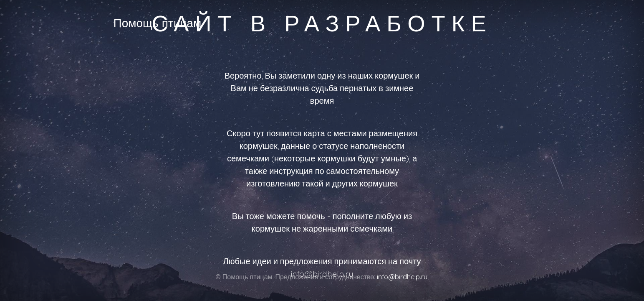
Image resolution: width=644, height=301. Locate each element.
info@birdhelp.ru (402, 277)
